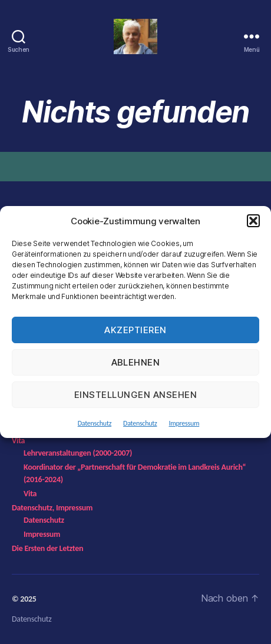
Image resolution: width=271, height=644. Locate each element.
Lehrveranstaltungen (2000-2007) (78, 453)
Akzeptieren (135, 330)
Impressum (184, 423)
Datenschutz (95, 423)
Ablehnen (136, 362)
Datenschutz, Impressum (52, 508)
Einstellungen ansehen (136, 395)
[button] (253, 221)
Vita (18, 441)
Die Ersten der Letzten (47, 548)
